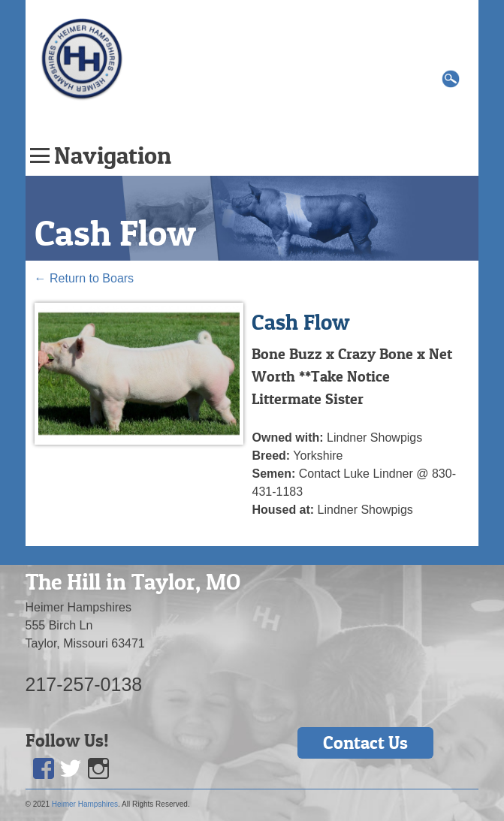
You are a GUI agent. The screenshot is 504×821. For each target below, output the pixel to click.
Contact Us (365, 743)
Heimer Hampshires (85, 804)
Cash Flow (115, 233)
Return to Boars (85, 278)
